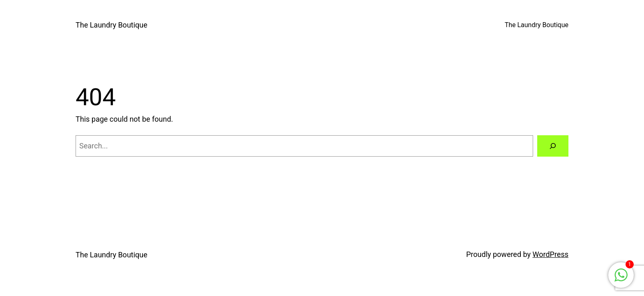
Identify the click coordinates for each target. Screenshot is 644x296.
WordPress (551, 254)
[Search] (553, 146)
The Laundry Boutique (112, 25)
